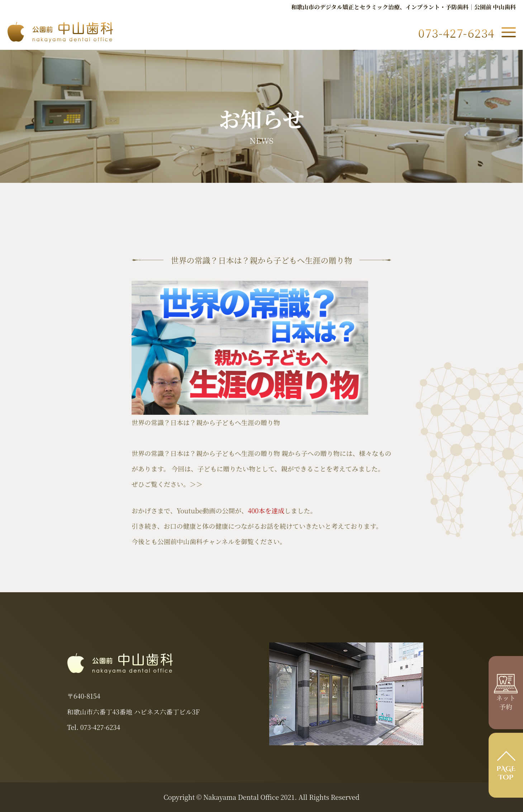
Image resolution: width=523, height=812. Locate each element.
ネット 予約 (506, 697)
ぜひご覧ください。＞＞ (167, 484)
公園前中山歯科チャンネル (196, 541)
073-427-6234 (100, 727)
